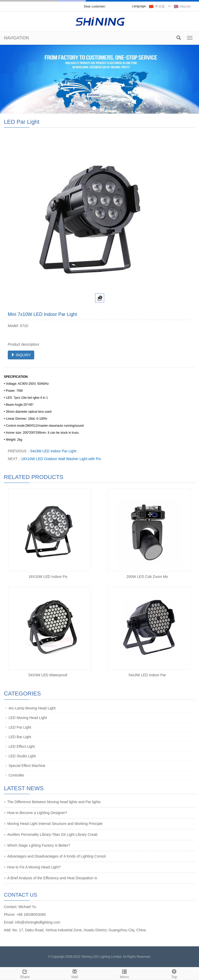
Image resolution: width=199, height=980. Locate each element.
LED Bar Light (20, 737)
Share (25, 973)
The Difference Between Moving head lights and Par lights (54, 802)
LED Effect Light (22, 746)
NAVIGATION (16, 38)
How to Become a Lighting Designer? (37, 813)
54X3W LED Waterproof (48, 675)
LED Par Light (20, 727)
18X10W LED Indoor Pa (48, 577)
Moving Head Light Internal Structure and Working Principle (55, 824)
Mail (75, 973)
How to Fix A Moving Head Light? (34, 867)
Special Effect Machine (27, 766)
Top (174, 973)
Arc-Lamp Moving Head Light (32, 708)
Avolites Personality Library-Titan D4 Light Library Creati (52, 834)
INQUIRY (21, 355)
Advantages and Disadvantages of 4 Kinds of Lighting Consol (56, 856)
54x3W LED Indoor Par (147, 675)
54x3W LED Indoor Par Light (53, 451)
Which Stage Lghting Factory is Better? (39, 845)
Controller (16, 775)
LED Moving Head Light (28, 718)
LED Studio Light (22, 756)
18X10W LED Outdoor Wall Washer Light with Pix (61, 459)
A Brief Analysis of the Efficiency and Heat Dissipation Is (52, 878)
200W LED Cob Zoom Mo (147, 577)
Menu (124, 973)
